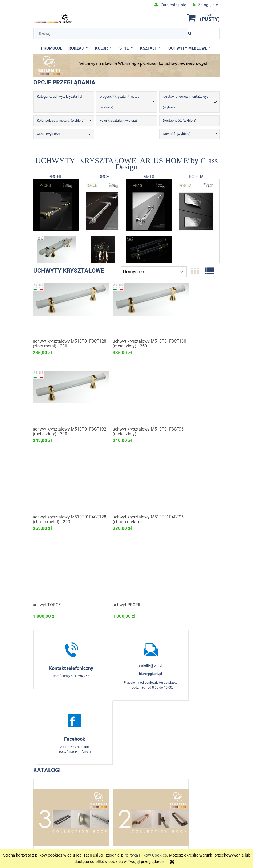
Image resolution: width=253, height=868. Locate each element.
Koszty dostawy (197, 814)
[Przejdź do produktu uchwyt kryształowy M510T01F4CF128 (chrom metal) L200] (126, 397)
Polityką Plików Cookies (145, 855)
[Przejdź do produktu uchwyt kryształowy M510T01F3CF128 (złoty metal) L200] (63, 309)
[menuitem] (52, 48)
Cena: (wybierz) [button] (48, 134)
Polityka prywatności (197, 821)
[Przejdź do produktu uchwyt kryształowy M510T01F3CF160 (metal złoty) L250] (126, 309)
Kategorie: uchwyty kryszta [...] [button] (59, 97)
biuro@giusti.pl (127, 586)
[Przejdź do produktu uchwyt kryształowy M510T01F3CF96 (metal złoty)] (63, 397)
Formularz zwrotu (103, 801)
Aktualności (150, 801)
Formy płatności (196, 807)
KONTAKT (57, 795)
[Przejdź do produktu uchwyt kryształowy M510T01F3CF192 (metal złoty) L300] (190, 309)
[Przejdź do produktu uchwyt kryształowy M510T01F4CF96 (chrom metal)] (190, 397)
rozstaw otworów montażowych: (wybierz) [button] (187, 102)
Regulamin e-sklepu (103, 795)
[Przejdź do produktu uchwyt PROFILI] (126, 485)
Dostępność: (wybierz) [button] (180, 120)
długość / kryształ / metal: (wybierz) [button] (119, 102)
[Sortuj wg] (154, 272)
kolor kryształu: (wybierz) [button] (118, 120)
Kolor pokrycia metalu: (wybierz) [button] (61, 120)
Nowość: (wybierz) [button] (177, 134)
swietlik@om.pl (127, 578)
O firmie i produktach (150, 795)
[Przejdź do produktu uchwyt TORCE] (63, 485)
